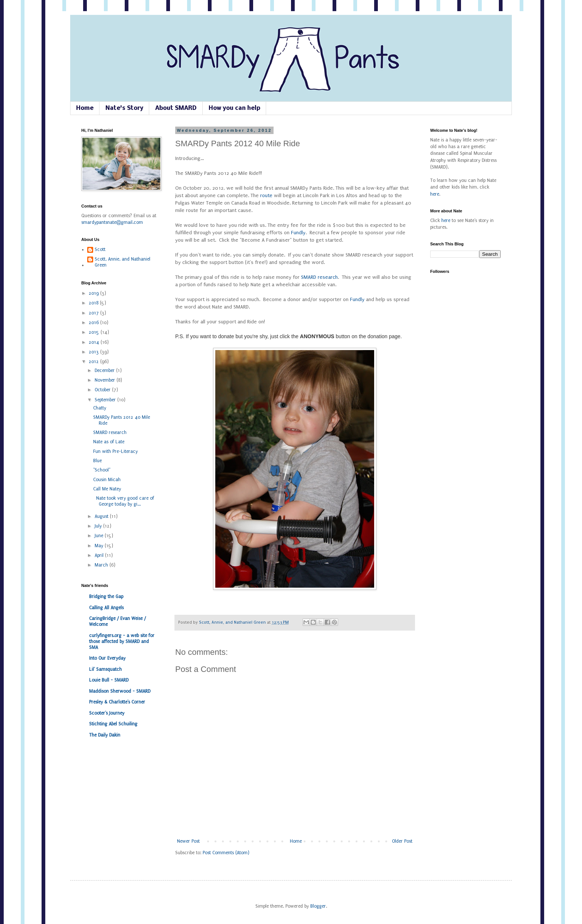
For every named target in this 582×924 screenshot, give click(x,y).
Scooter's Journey (107, 713)
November (106, 380)
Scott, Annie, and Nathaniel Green (233, 622)
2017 (94, 313)
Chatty (100, 408)
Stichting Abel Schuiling (113, 724)
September (106, 400)
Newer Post (188, 841)
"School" (102, 470)
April (100, 555)
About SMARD (176, 108)
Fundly (298, 233)
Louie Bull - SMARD (109, 680)
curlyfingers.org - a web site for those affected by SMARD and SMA (122, 641)
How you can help (234, 108)
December (105, 370)
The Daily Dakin (105, 735)
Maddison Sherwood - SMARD (120, 691)
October (103, 390)
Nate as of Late (109, 442)
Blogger (318, 906)
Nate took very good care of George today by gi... (124, 501)
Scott (100, 249)
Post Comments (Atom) (226, 853)
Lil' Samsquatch (105, 669)
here (435, 194)
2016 (94, 323)
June (100, 536)
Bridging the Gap (106, 597)
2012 (94, 362)
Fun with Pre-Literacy (115, 451)
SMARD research (319, 277)
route (266, 196)
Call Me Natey (107, 489)
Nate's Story (124, 108)
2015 (95, 332)
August (102, 516)
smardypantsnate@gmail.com (112, 222)
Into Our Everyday (107, 658)
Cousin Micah (107, 480)
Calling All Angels (106, 608)
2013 (94, 352)
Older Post (402, 841)
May (100, 546)
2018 (94, 303)
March (102, 565)
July (99, 526)
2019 (94, 293)
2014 (95, 342)
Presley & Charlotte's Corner (117, 702)
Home (85, 108)
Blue (97, 461)
